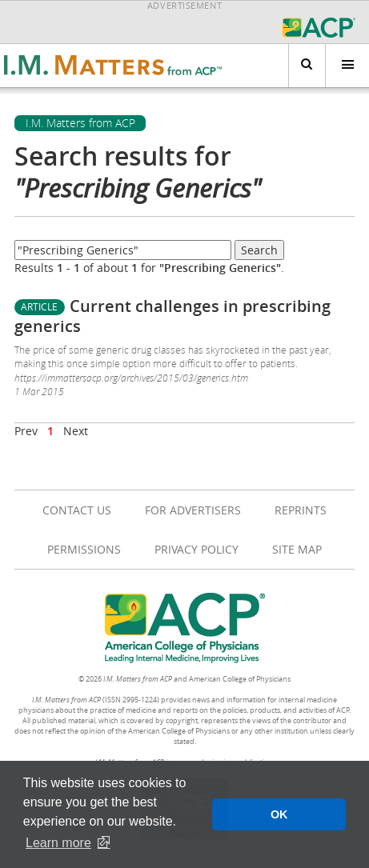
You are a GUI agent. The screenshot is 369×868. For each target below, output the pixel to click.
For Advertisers (193, 510)
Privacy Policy (197, 549)
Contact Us (77, 510)
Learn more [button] (58, 843)
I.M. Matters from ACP (80, 123)
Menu (340, 65)
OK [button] (279, 814)
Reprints (301, 510)
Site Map (297, 549)
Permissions (84, 549)
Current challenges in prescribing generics (172, 316)
